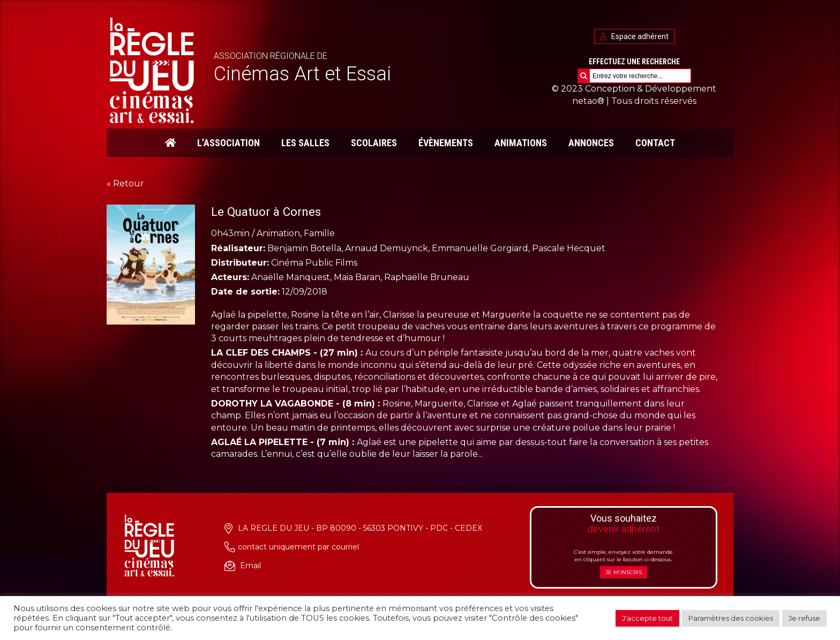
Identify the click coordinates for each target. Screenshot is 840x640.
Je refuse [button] (804, 618)
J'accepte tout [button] (647, 618)
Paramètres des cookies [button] (731, 618)
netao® (588, 101)
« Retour (125, 183)
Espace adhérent (634, 36)
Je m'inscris (624, 572)
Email (250, 566)
